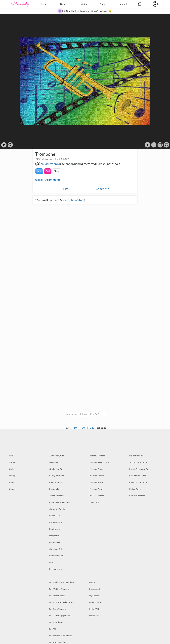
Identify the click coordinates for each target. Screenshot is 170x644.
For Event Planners (57, 609)
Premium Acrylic (97, 489)
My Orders (94, 596)
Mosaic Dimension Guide (140, 469)
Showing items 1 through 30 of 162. (82, 414)
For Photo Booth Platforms (61, 602)
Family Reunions (57, 476)
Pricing (84, 4)
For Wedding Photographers (62, 582)
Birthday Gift (55, 542)
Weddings (54, 462)
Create (44, 4)
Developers (94, 616)
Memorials (54, 489)
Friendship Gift (56, 482)
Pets (51, 562)
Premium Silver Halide (99, 462)
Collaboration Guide (138, 482)
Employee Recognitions (60, 502)
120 (92, 428)
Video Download (97, 496)
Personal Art (55, 516)
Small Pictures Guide (138, 462)
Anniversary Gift (56, 456)
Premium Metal (96, 482)
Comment (102, 189)
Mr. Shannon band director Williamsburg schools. (89, 164)
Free (39, 171)
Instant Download (97, 456)
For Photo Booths (57, 596)
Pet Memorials (56, 569)
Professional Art (56, 522)
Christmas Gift (56, 549)
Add (48, 171)
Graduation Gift (56, 469)
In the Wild (94, 609)
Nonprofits (54, 536)
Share (57, 171)
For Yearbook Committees (61, 636)
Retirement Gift (56, 556)
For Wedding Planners (59, 589)
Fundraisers (55, 529)
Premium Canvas (97, 476)
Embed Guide (135, 489)
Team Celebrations (57, 496)
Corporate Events (57, 509)
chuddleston (49, 164)
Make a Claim (95, 602)
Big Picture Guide (137, 456)
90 (83, 428)
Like (65, 189)
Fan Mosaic (94, 502)
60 (75, 428)
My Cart (93, 582)
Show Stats (77, 200)
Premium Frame (96, 469)
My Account (95, 589)
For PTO (53, 629)
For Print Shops (56, 622)
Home (12, 456)
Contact (123, 4)
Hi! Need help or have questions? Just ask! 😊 (87, 11)
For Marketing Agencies (59, 616)
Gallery (64, 4)
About (103, 4)
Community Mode (137, 496)
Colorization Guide (138, 476)
